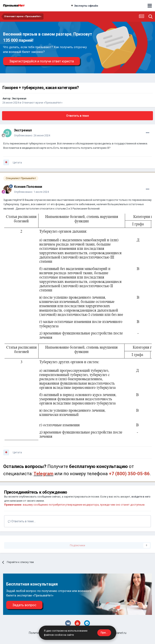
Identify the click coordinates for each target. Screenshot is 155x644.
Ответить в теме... (22, 521)
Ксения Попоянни (28, 187)
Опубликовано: (32, 135)
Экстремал (19, 98)
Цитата (17, 162)
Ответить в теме (77, 116)
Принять (106, 633)
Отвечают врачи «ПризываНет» (42, 103)
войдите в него (141, 497)
